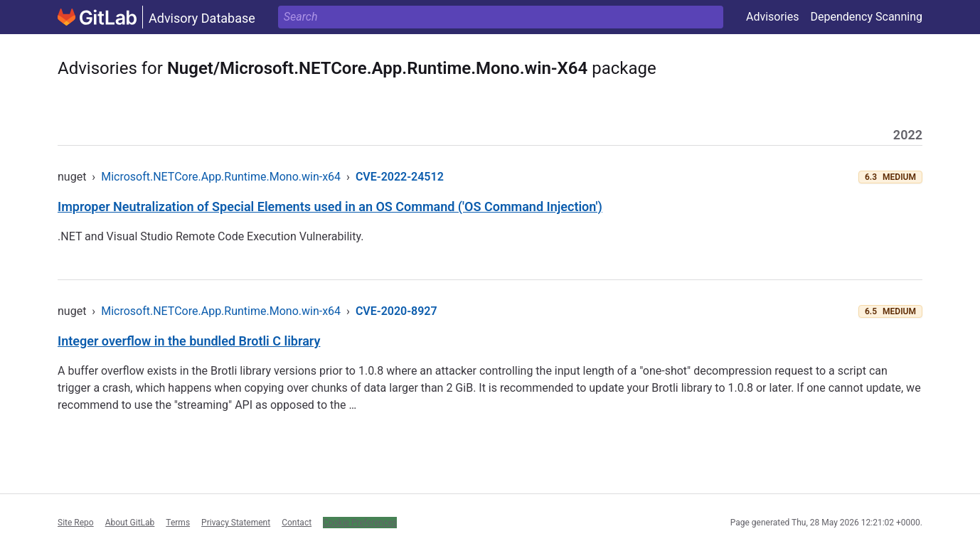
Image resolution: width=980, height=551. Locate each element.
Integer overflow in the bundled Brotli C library (189, 341)
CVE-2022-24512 (400, 177)
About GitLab (130, 523)
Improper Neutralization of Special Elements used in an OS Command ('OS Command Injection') (330, 207)
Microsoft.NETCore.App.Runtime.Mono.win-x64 (221, 177)
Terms (178, 523)
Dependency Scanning (866, 17)
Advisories (773, 17)
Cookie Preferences (360, 523)
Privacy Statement (236, 523)
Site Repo (76, 523)
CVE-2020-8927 (396, 311)
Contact (297, 523)
